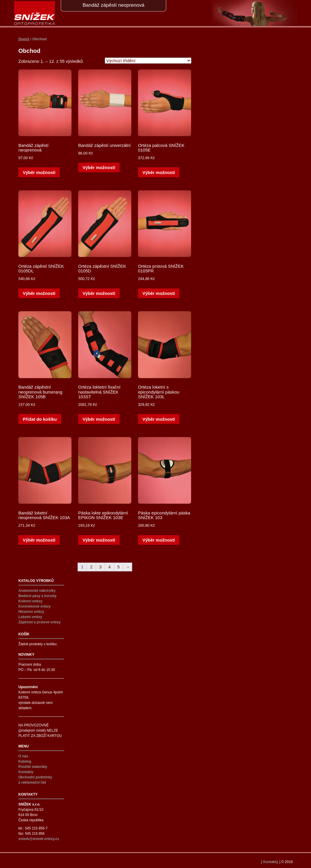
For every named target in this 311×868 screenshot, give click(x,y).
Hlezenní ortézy (31, 612)
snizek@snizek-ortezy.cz (39, 839)
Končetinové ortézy (35, 606)
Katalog (25, 761)
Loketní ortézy (30, 617)
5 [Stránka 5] (118, 567)
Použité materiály (33, 767)
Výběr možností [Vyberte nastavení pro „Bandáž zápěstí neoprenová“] (39, 172)
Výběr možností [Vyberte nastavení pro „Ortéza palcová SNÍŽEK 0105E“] (159, 172)
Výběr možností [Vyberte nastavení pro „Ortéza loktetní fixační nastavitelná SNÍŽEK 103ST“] (99, 419)
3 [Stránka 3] (100, 567)
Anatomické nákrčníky (37, 591)
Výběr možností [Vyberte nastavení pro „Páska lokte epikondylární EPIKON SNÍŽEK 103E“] (99, 540)
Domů (24, 39)
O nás (23, 756)
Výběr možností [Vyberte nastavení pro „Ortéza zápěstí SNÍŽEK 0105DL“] (39, 293)
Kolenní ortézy (30, 601)
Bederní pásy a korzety (37, 596)
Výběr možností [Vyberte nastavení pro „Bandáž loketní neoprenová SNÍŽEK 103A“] (39, 540)
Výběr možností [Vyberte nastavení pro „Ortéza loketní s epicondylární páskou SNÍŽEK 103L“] (159, 419)
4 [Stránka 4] (109, 567)
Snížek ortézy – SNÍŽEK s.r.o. (35, 13)
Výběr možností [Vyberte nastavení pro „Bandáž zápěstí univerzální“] (99, 167)
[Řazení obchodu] (148, 61)
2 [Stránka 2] (91, 567)
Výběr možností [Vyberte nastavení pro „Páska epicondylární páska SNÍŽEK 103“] (159, 540)
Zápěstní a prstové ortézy (40, 622)
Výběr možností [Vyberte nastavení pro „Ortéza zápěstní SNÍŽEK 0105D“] (99, 293)
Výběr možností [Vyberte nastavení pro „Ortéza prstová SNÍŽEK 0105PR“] (159, 293)
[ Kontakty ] (271, 862)
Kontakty (26, 772)
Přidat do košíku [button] (40, 419)
